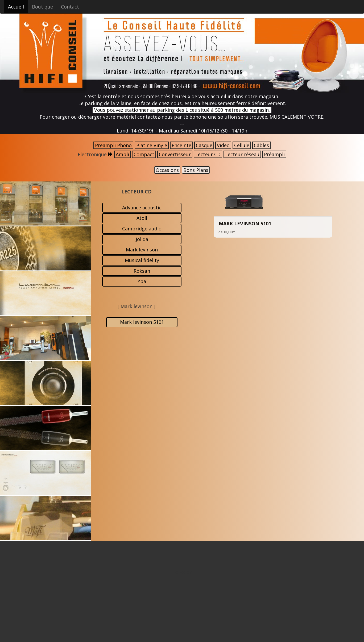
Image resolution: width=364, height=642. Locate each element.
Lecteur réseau (242, 154)
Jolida (142, 239)
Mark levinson (142, 250)
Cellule (242, 145)
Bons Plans (196, 170)
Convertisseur (175, 154)
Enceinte (181, 145)
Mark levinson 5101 (142, 322)
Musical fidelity (142, 260)
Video (223, 145)
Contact (70, 7)
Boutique (42, 7)
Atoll (142, 218)
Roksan (142, 271)
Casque (204, 145)
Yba (142, 281)
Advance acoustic (142, 208)
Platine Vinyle (152, 145)
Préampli (274, 154)
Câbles (261, 145)
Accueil (16, 7)
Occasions (167, 170)
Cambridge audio (142, 229)
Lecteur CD (208, 154)
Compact (144, 154)
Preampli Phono (113, 145)
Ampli (122, 154)
